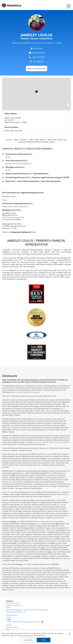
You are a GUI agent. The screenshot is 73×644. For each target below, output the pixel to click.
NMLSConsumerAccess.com (16, 612)
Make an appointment (36, 68)
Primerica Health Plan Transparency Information (25, 622)
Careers (9, 617)
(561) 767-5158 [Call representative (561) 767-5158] (16, 131)
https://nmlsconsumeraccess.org (45, 521)
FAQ (7, 629)
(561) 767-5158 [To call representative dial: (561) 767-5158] (38, 57)
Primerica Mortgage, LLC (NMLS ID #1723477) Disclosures (27, 610)
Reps (16, 140)
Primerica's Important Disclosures (27, 392)
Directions (38, 48)
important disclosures (21, 232)
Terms (8, 608)
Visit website (38, 61)
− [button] (68, 106)
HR (8, 620)
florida (24, 140)
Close (44, 640)
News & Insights (12, 627)
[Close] (70, 634)
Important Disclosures (14, 605)
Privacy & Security (12, 603)
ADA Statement (11, 615)
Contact (9, 625)
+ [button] (68, 103)
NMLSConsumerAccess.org (13, 217)
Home (9, 140)
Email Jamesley (38, 53)
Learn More (28, 640)
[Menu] (69, 6)
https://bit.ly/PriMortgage (15, 554)
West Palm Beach (37, 140)
